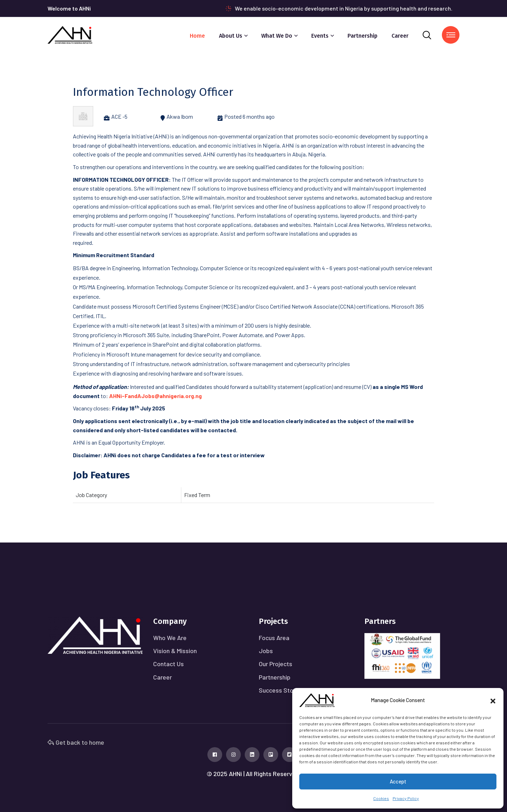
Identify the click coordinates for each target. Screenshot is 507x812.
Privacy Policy (406, 798)
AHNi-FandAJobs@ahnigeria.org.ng (155, 396)
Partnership (362, 36)
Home (197, 36)
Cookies (381, 798)
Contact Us (168, 664)
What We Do (277, 36)
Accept (398, 781)
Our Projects (276, 664)
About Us (231, 36)
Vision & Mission (175, 651)
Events (320, 36)
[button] (493, 700)
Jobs (266, 651)
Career (400, 36)
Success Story (279, 690)
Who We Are (170, 638)
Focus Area (274, 638)
